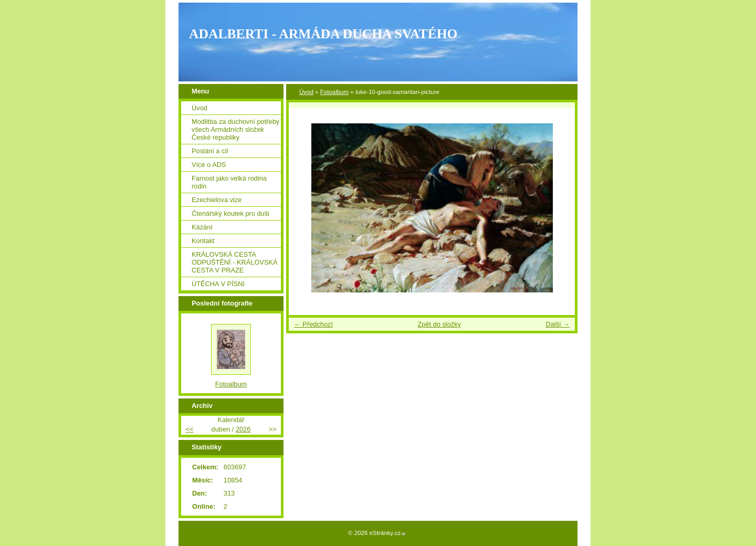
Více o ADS (209, 165)
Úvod (306, 92)
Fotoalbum (334, 92)
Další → (558, 324)
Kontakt (203, 241)
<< (189, 429)
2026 (243, 429)
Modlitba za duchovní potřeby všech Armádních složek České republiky (235, 129)
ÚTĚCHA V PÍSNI (218, 284)
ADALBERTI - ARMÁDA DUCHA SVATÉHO (323, 34)
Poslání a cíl (210, 151)
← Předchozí (313, 324)
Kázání (202, 227)
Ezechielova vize (217, 200)
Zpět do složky (439, 324)
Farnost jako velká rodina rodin (229, 182)
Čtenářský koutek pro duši (230, 213)
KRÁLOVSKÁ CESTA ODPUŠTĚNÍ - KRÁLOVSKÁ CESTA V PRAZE (235, 262)
